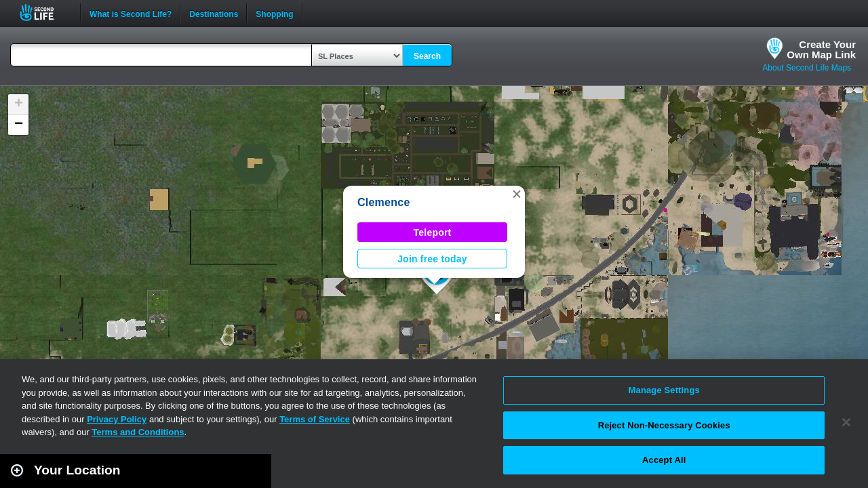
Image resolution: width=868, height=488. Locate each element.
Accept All (664, 460)
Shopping (274, 13)
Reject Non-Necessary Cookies (664, 425)
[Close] (846, 422)
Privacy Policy (117, 419)
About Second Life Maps (807, 68)
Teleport (433, 232)
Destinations (214, 13)
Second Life (44, 13)
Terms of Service (315, 419)
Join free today (432, 259)
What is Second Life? (131, 13)
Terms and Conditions (138, 432)
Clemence (384, 202)
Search (427, 56)
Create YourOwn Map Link (821, 49)
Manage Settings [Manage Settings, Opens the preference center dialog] (664, 390)
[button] (517, 194)
